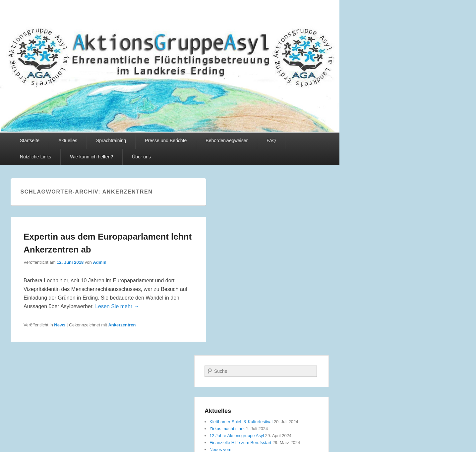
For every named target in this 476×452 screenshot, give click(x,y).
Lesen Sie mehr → (117, 306)
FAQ (271, 141)
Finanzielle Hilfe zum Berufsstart (240, 443)
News (60, 325)
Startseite (30, 141)
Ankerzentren (122, 325)
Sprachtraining (111, 141)
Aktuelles (68, 141)
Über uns (141, 157)
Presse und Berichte (166, 141)
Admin (99, 262)
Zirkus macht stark (227, 429)
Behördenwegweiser (227, 141)
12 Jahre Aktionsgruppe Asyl (237, 436)
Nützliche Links (35, 157)
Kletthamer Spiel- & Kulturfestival (241, 422)
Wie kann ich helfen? (91, 157)
